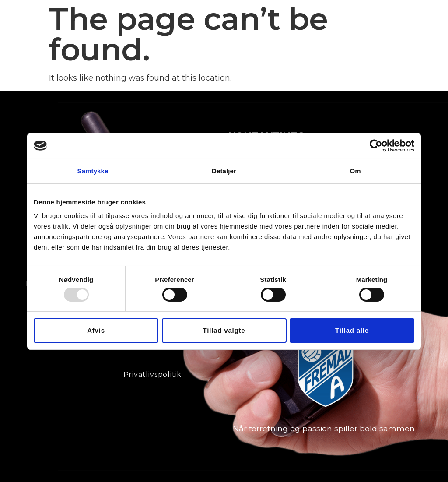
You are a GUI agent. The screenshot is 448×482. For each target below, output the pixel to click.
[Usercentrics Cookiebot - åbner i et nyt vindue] (376, 145)
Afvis (96, 330)
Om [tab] (355, 171)
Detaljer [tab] (224, 171)
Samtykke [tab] (93, 171)
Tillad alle (352, 330)
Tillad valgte (224, 330)
